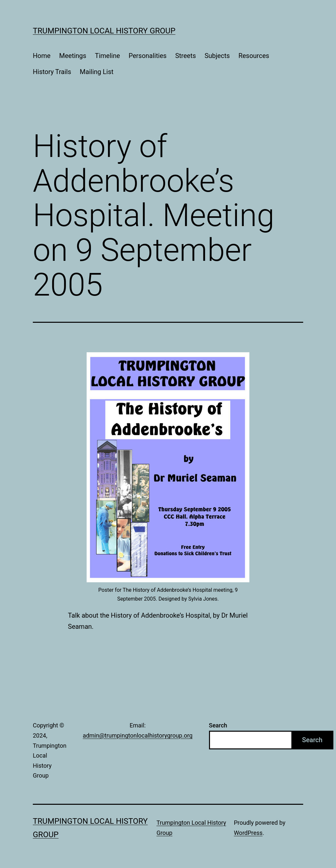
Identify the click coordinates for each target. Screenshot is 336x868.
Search (218, 725)
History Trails (52, 72)
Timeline (107, 56)
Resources (254, 56)
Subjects (217, 56)
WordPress (248, 833)
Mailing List (97, 72)
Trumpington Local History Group (104, 31)
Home (42, 56)
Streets (186, 56)
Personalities (148, 56)
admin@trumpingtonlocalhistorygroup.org (137, 735)
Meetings (73, 56)
